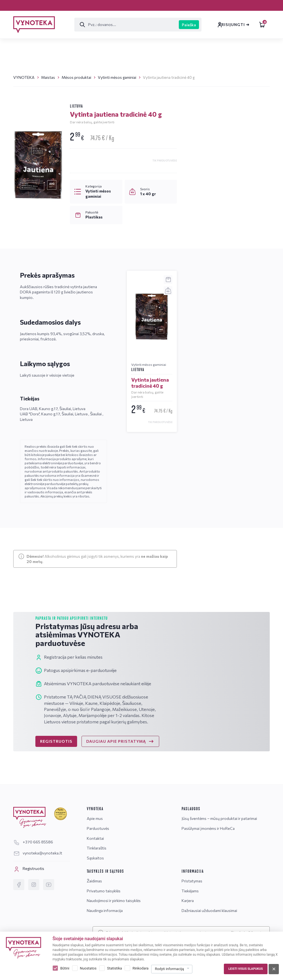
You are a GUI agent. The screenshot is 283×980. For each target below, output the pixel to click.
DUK (247, 289)
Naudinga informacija (105, 910)
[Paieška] (100, 25)
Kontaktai (127, 5)
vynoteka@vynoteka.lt (218, 259)
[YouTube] (49, 885)
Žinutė (208, 289)
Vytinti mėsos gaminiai (117, 77)
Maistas (48, 77)
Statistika (114, 968)
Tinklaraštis (163, 5)
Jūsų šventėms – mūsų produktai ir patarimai (219, 818)
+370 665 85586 (212, 250)
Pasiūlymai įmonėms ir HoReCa (208, 828)
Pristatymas (49, 5)
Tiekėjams (190, 891)
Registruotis (29, 869)
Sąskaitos (199, 5)
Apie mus (95, 818)
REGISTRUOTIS (56, 752)
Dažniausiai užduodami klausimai (209, 910)
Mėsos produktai (76, 77)
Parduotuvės (89, 5)
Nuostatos (88, 968)
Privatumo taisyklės (104, 891)
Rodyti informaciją (169, 969)
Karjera (20, 5)
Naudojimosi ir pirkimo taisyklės (114, 900)
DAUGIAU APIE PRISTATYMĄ (120, 752)
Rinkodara (140, 968)
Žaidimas (94, 881)
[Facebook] (19, 885)
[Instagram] (34, 885)
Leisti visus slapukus (246, 969)
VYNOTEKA (24, 77)
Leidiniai (245, 25)
